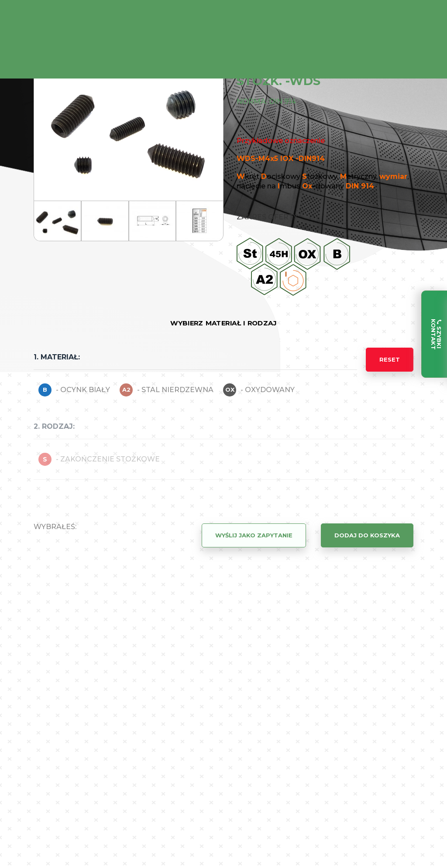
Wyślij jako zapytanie (254, 535)
